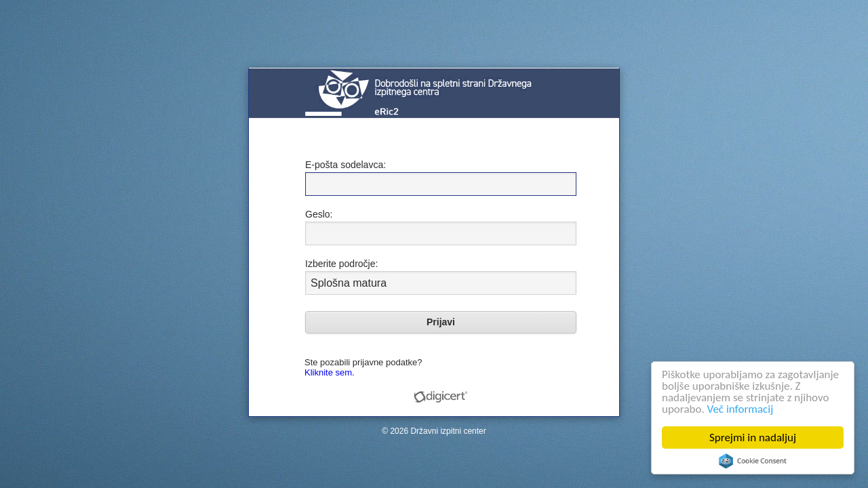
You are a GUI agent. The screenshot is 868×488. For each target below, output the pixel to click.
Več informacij (741, 409)
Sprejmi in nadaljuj (753, 438)
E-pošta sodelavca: (346, 165)
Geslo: (319, 214)
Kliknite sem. (330, 372)
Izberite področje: (341, 264)
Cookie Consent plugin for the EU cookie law (753, 461)
